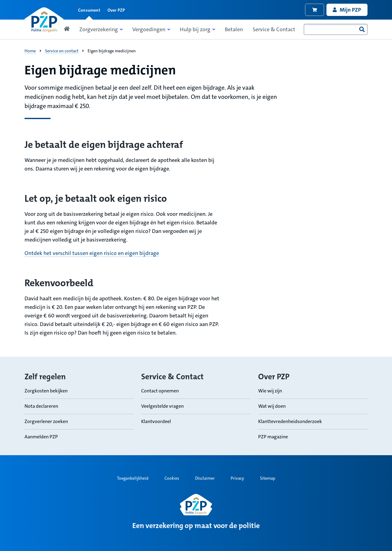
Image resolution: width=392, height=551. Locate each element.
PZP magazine (273, 436)
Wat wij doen (272, 406)
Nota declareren (41, 406)
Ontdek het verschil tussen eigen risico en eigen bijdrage (92, 253)
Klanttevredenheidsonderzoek (290, 421)
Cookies (172, 478)
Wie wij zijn (270, 390)
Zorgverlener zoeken (46, 421)
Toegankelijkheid (133, 478)
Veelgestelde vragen (162, 406)
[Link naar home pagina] (44, 20)
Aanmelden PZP (41, 436)
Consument (89, 10)
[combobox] (336, 29)
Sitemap (268, 478)
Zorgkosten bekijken (46, 390)
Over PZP (116, 10)
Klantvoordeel (156, 421)
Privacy (237, 478)
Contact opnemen (160, 390)
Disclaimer (205, 478)
